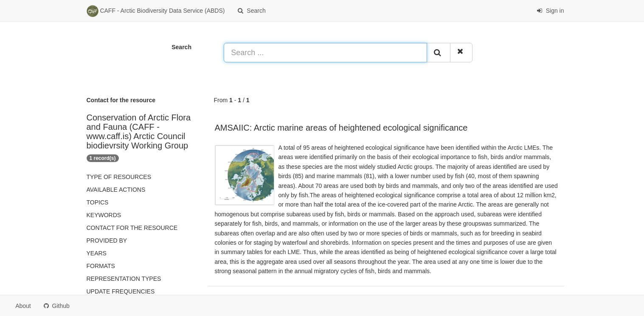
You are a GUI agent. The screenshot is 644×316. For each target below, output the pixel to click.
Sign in (550, 11)
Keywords (104, 215)
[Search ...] (325, 53)
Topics (98, 202)
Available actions (116, 190)
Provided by (107, 240)
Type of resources (119, 177)
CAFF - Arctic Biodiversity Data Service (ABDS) (156, 11)
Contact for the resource (132, 228)
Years (97, 253)
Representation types (124, 279)
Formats (101, 266)
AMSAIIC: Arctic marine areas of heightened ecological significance (341, 128)
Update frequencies (121, 291)
